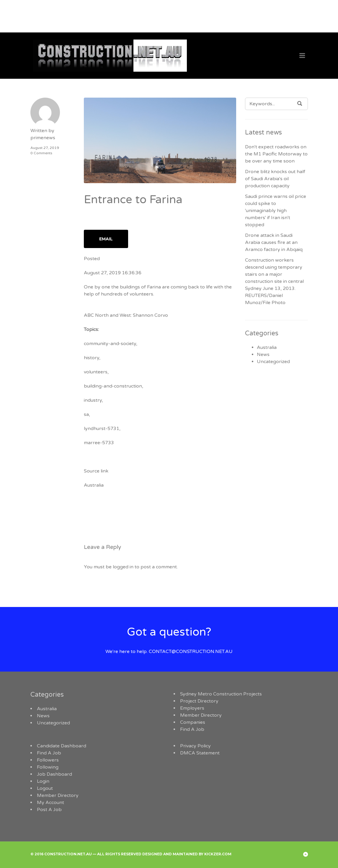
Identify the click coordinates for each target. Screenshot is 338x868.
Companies (193, 722)
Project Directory (199, 701)
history (92, 358)
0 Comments (41, 153)
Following (48, 767)
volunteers (96, 372)
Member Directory (201, 715)
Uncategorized (273, 362)
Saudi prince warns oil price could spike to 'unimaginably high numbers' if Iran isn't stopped (276, 211)
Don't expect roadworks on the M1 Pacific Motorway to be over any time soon (276, 154)
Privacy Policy (195, 746)
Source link (96, 471)
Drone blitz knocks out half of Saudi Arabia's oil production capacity (275, 179)
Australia (94, 485)
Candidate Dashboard (62, 746)
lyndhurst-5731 (102, 429)
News (263, 355)
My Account (50, 803)
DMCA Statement (200, 753)
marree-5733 (99, 443)
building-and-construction (113, 386)
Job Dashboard (54, 774)
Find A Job (192, 729)
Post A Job (49, 810)
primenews (43, 138)
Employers (192, 708)
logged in (123, 567)
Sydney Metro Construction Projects (221, 694)
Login (43, 781)
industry (93, 400)
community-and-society (110, 344)
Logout (45, 788)
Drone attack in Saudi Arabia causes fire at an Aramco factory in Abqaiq (274, 242)
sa (86, 414)
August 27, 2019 (45, 148)
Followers (48, 760)
